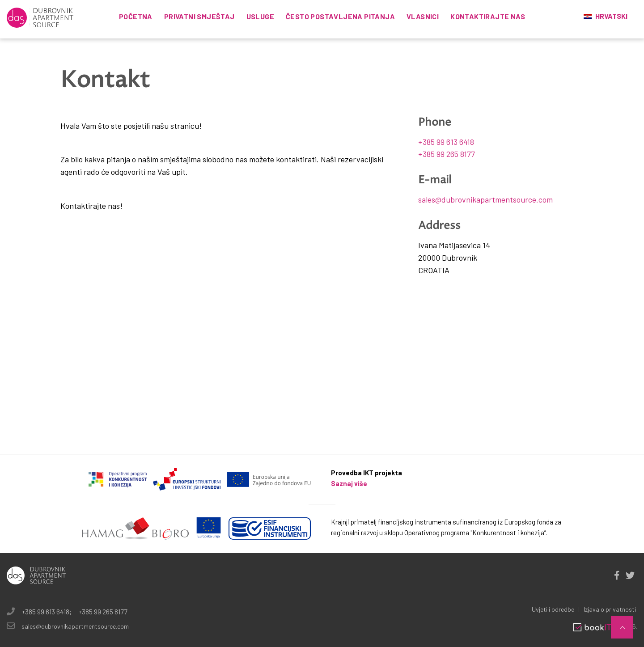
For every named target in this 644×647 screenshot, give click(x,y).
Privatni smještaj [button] (199, 16)
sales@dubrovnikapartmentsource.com (485, 199)
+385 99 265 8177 (447, 154)
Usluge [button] (260, 16)
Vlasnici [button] (423, 16)
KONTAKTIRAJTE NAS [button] (488, 16)
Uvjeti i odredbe (553, 609)
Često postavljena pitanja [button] (340, 16)
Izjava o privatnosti (610, 609)
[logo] (40, 17)
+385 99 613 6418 (446, 142)
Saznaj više (349, 483)
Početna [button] (136, 16)
